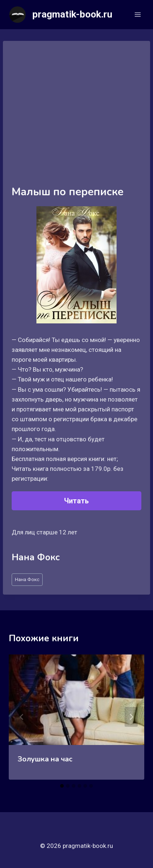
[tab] (62, 786)
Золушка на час (45, 759)
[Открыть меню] (138, 14)
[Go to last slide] (22, 717)
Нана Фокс (27, 579)
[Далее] (131, 717)
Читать (76, 501)
